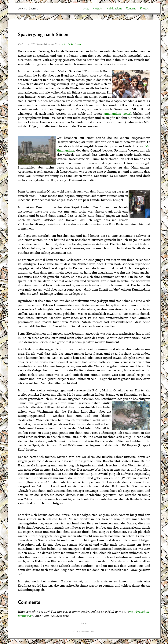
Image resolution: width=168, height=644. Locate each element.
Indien (79, 44)
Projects (98, 8)
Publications (114, 8)
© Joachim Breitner (84, 631)
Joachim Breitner (29, 8)
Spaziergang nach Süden (43, 34)
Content (131, 8)
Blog (86, 8)
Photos (144, 8)
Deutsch (67, 44)
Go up (84, 623)
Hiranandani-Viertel (117, 114)
